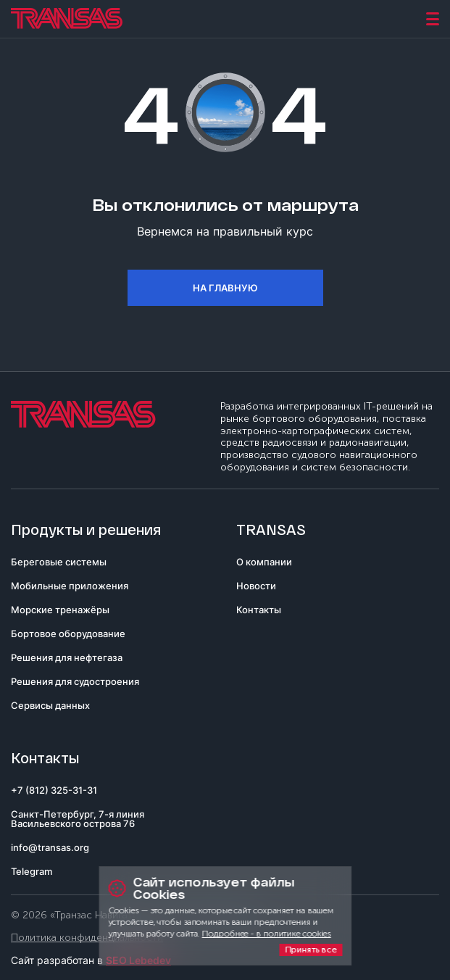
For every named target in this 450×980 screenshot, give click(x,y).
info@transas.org (50, 847)
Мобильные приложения (70, 586)
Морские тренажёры (60, 610)
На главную (225, 288)
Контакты (259, 610)
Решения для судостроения (75, 681)
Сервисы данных (50, 705)
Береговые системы (59, 562)
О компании (264, 562)
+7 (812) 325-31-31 (54, 790)
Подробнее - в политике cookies (267, 934)
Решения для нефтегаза (67, 657)
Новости (256, 586)
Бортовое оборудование (68, 634)
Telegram (32, 871)
